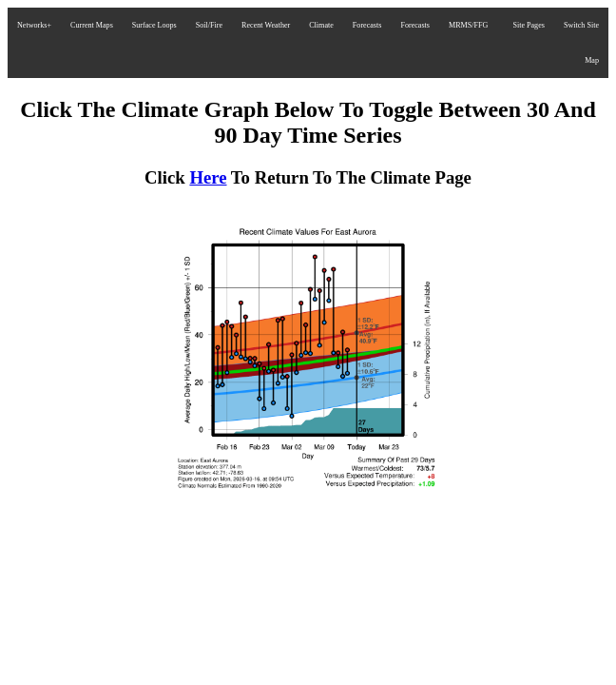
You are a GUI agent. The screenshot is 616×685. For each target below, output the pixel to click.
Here (208, 177)
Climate (321, 25)
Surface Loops (154, 25)
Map (592, 60)
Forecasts (367, 25)
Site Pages (529, 25)
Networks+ (34, 25)
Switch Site (581, 25)
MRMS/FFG (468, 25)
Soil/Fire (209, 25)
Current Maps (92, 25)
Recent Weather (266, 25)
